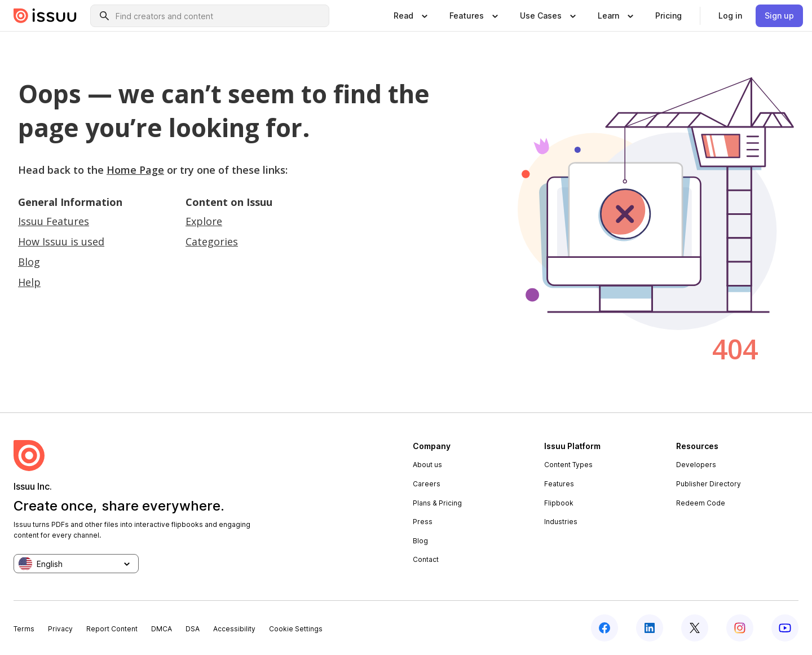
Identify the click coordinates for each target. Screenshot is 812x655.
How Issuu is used (61, 241)
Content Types (568, 465)
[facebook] (604, 628)
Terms (24, 629)
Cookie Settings (296, 629)
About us (427, 465)
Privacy (60, 629)
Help (29, 282)
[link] (668, 16)
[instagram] (740, 628)
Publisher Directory (709, 484)
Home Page (135, 170)
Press (423, 522)
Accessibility (234, 629)
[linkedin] (650, 628)
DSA (193, 629)
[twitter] (695, 628)
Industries (561, 522)
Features (559, 484)
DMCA (162, 629)
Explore (204, 221)
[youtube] (785, 628)
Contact (426, 559)
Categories (212, 241)
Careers (427, 484)
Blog (29, 262)
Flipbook (559, 503)
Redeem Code (701, 503)
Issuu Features (54, 221)
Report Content (112, 629)
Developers (696, 465)
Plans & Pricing (437, 503)
